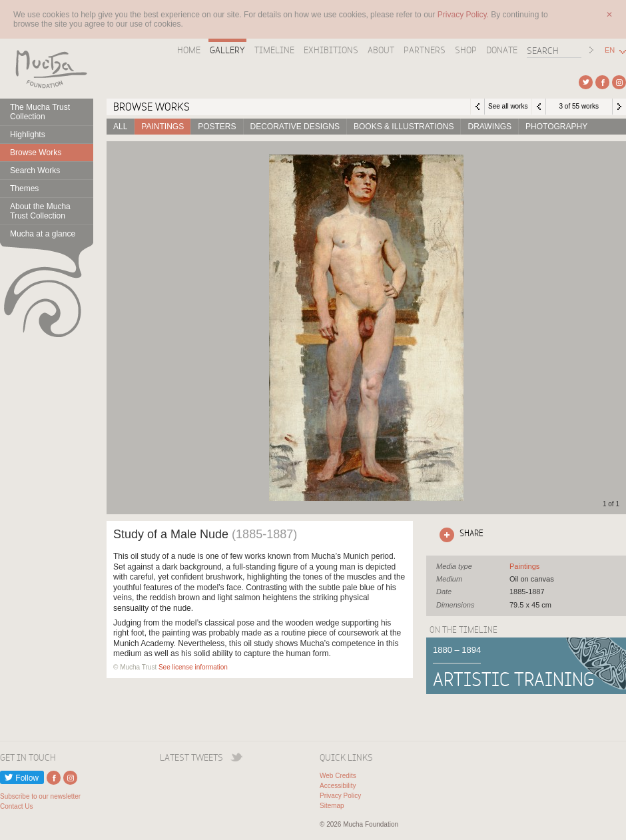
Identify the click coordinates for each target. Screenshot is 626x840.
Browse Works (36, 153)
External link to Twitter (586, 82)
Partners (425, 50)
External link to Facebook (602, 82)
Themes (24, 189)
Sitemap (332, 806)
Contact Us (16, 806)
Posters (217, 127)
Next (619, 107)
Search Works (35, 171)
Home (189, 50)
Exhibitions (331, 50)
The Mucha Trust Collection (40, 112)
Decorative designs (295, 127)
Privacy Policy (340, 796)
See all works (508, 106)
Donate (502, 50)
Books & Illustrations (404, 127)
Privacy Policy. (464, 15)
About (381, 50)
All (120, 127)
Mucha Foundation (47, 69)
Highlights (28, 135)
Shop (466, 50)
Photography (556, 127)
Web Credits (338, 776)
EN (610, 50)
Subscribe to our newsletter (40, 796)
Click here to (459, 535)
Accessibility (338, 786)
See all (524, 566)
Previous (539, 107)
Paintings (162, 127)
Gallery (227, 50)
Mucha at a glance (43, 234)
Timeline (274, 50)
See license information (193, 667)
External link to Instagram (619, 82)
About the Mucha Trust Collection (40, 211)
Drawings (489, 127)
